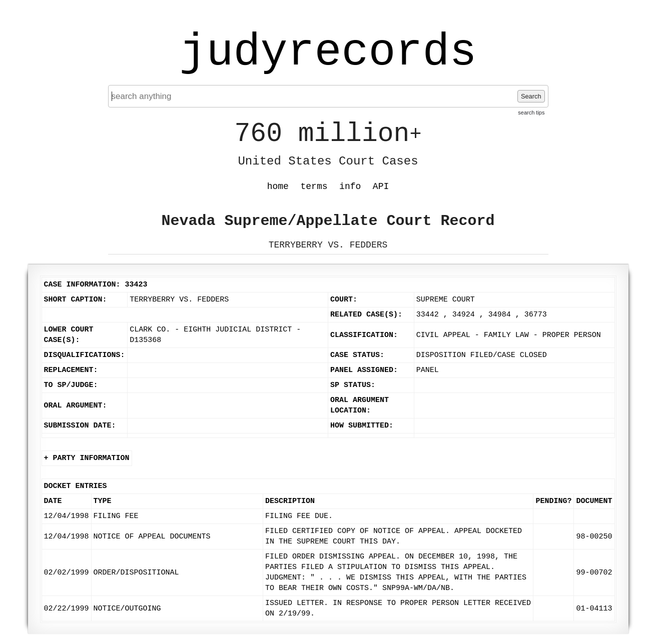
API (381, 186)
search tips (531, 112)
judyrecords (328, 52)
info (350, 186)
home (278, 186)
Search (531, 96)
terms (314, 186)
